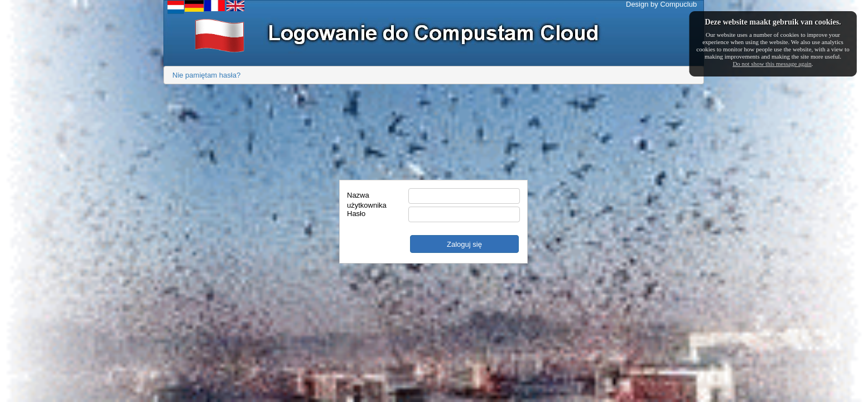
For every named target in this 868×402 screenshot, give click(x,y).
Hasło (356, 214)
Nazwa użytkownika (367, 197)
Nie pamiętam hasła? (206, 75)
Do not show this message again (772, 64)
